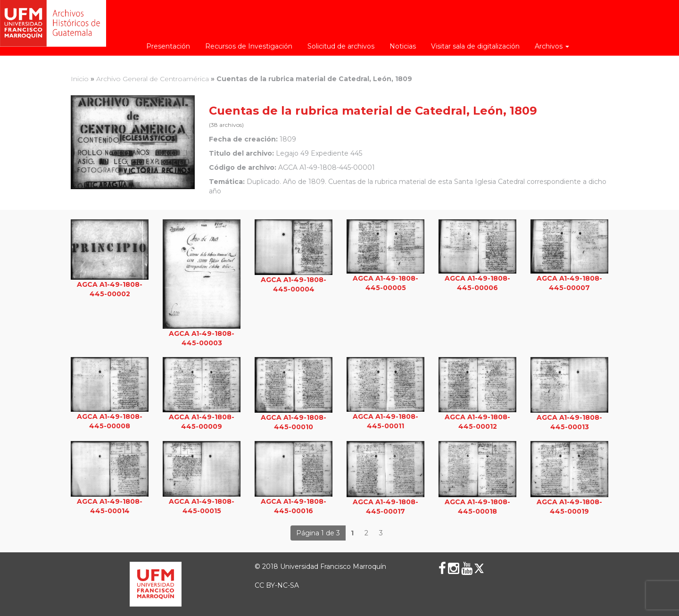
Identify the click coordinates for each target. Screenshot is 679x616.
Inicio (80, 79)
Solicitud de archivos (341, 46)
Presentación (168, 46)
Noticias (403, 46)
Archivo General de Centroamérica (153, 79)
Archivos (552, 46)
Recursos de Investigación (249, 46)
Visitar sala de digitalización (475, 46)
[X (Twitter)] (479, 568)
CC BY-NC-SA (277, 585)
